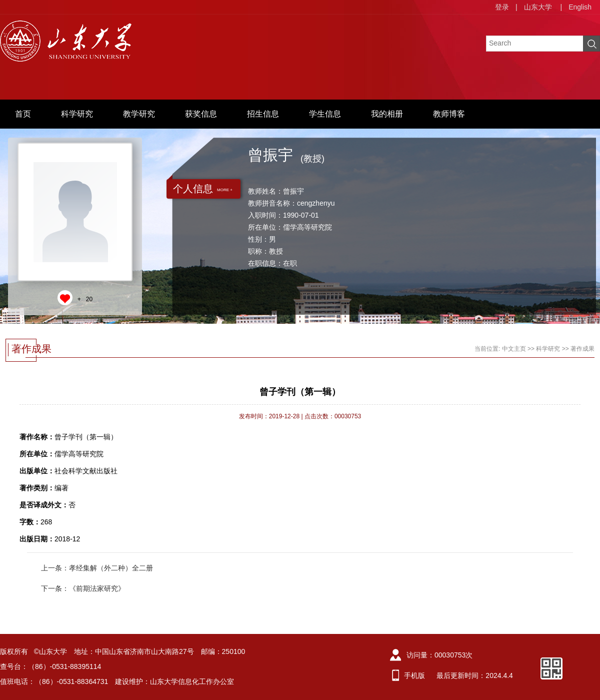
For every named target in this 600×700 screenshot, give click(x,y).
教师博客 (449, 114)
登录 (502, 7)
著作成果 (582, 349)
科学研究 (77, 114)
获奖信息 (201, 114)
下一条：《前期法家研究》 (83, 588)
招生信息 (263, 114)
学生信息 (325, 114)
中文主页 (514, 349)
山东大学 (538, 7)
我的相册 (387, 114)
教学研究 (139, 114)
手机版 (414, 675)
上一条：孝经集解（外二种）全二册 (97, 568)
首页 (23, 114)
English (580, 7)
